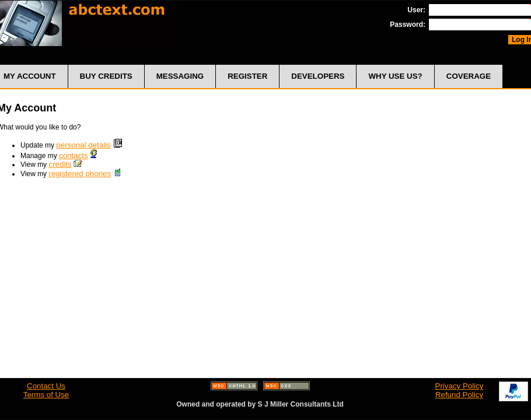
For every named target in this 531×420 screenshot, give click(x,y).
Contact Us (46, 386)
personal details (83, 145)
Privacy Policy (460, 386)
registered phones (80, 174)
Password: (408, 24)
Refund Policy (459, 395)
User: (416, 10)
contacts (74, 155)
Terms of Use (46, 395)
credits (60, 164)
